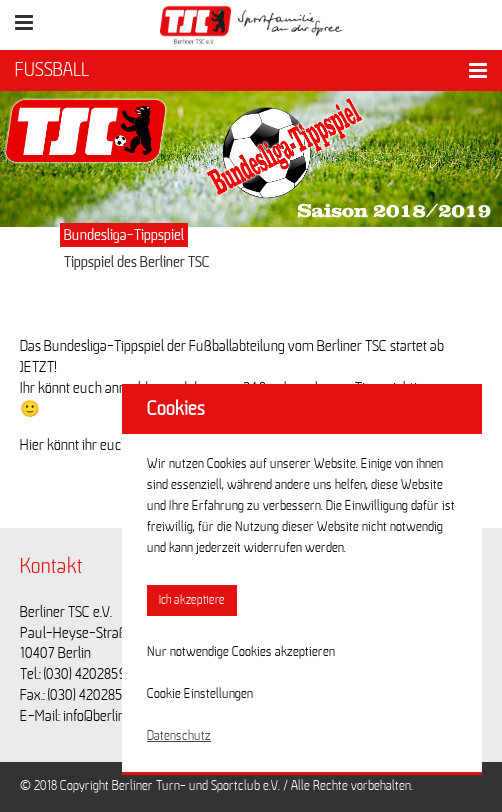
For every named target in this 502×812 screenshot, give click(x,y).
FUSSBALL (52, 70)
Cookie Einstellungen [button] (200, 694)
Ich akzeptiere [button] (192, 600)
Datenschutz (179, 736)
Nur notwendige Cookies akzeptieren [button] (241, 652)
